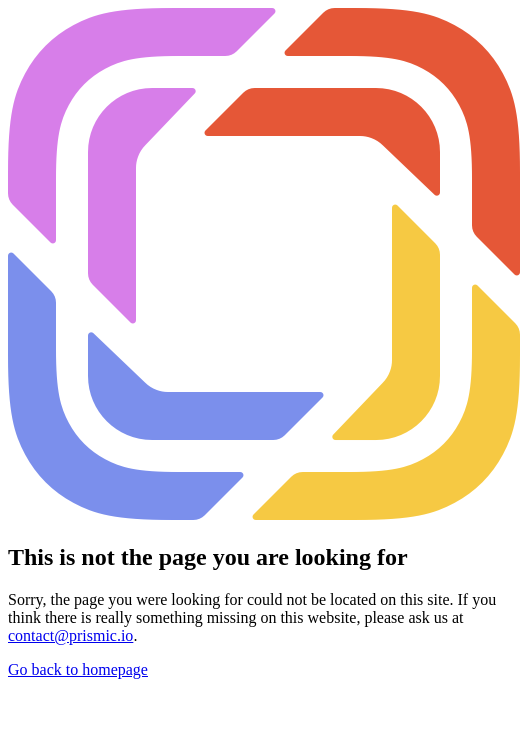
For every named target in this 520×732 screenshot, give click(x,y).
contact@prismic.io (70, 635)
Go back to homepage (78, 669)
